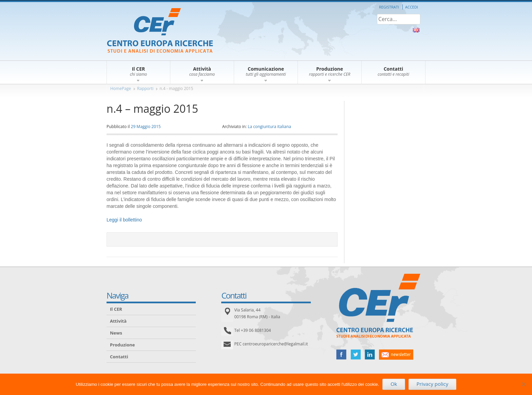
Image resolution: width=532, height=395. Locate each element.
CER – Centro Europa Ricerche (160, 31)
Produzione (122, 345)
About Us (416, 30)
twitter (356, 355)
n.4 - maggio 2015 (176, 88)
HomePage (121, 88)
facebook (341, 355)
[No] (524, 384)
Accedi (412, 7)
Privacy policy (432, 384)
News (116, 333)
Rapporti (145, 88)
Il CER (116, 309)
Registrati (389, 7)
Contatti (119, 357)
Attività (118, 321)
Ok (394, 384)
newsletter (396, 355)
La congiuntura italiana (269, 127)
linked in (370, 355)
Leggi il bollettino (124, 220)
